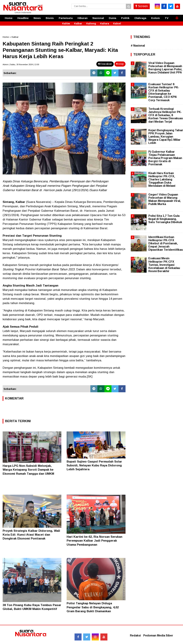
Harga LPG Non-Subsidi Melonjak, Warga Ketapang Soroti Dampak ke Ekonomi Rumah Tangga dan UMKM (28, 470)
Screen (142, 6)
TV (167, 18)
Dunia (113, 18)
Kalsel (117, 24)
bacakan (105, 64)
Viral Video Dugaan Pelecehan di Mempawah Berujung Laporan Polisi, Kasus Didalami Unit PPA (165, 68)
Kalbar (78, 24)
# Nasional (138, 46)
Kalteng (91, 24)
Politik (125, 18)
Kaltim (66, 24)
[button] (177, 17)
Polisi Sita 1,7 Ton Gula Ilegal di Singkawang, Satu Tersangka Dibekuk (165, 219)
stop (120, 64)
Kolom (155, 18)
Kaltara (105, 24)
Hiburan (83, 18)
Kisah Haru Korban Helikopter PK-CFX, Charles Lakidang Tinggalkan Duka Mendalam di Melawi (162, 180)
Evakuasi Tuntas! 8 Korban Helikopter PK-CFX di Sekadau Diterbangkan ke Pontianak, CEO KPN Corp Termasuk (164, 92)
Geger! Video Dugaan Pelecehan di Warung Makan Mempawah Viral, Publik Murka (165, 199)
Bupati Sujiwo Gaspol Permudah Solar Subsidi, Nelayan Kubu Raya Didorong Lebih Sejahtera (94, 465)
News (37, 18)
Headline (23, 18)
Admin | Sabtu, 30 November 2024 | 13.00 (21, 64)
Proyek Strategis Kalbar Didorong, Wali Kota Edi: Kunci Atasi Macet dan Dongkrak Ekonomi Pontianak (31, 535)
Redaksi (135, 635)
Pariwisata (66, 18)
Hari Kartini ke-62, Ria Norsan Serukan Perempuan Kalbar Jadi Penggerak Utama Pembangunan (94, 541)
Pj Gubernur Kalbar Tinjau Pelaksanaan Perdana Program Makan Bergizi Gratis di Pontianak (165, 158)
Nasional (98, 18)
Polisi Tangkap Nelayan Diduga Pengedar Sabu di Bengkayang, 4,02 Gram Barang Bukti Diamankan (93, 607)
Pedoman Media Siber (158, 635)
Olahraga (140, 18)
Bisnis (50, 18)
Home (9, 18)
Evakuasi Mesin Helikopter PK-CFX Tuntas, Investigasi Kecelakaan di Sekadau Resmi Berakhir (164, 265)
